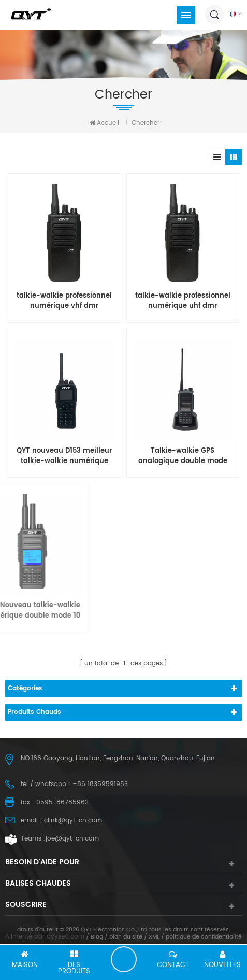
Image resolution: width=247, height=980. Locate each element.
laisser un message (124, 959)
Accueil (104, 123)
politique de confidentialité (204, 937)
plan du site (126, 937)
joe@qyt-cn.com (72, 839)
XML (154, 937)
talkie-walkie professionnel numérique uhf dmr (183, 301)
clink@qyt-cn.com (73, 821)
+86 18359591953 (100, 784)
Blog (97, 937)
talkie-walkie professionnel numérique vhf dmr (64, 301)
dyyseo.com (66, 937)
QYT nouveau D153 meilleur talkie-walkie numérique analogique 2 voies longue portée (64, 456)
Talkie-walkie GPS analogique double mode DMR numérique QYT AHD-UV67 (183, 456)
